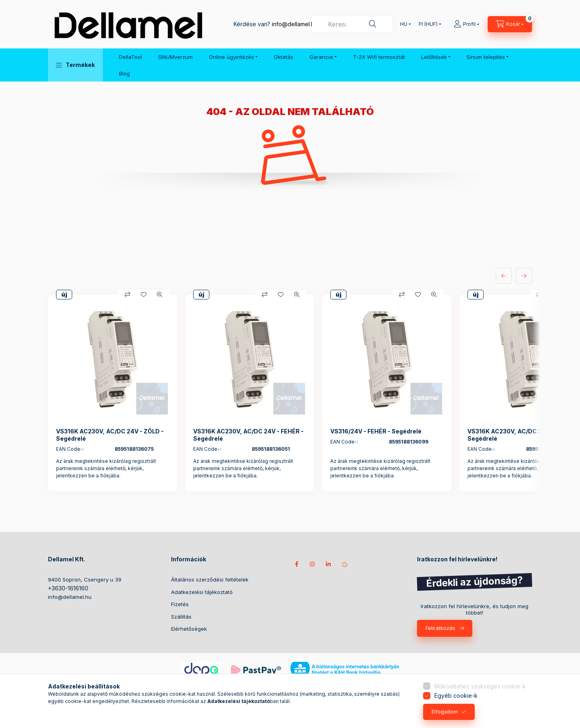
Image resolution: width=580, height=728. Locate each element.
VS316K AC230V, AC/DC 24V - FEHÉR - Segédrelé (248, 435)
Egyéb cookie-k (456, 696)
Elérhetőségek (189, 629)
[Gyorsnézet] (160, 295)
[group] (290, 393)
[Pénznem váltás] (428, 24)
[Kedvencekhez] (144, 295)
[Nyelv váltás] (404, 24)
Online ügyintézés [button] (232, 57)
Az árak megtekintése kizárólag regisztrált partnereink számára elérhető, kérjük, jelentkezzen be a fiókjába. (106, 468)
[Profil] (466, 24)
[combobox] (352, 24)
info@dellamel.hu (295, 24)
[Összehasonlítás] (127, 295)
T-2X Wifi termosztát (379, 57)
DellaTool (130, 57)
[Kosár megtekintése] (510, 24)
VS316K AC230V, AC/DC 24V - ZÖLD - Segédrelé (110, 435)
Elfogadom (445, 712)
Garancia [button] (321, 57)
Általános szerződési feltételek (210, 579)
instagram (313, 564)
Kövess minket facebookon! (296, 564)
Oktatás (284, 57)
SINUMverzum (175, 57)
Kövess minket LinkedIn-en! (329, 564)
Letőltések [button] (434, 57)
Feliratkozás (440, 628)
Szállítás (181, 617)
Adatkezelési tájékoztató (202, 592)
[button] (75, 65)
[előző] (504, 276)
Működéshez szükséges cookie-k (480, 686)
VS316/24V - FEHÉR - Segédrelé (376, 431)
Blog (124, 73)
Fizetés (180, 604)
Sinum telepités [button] (486, 57)
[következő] (524, 276)
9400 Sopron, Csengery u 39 (85, 579)
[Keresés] (373, 24)
